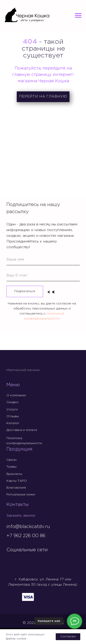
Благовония (16, 488)
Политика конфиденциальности (24, 441)
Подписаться (25, 291)
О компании (16, 395)
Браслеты (14, 474)
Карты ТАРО (17, 481)
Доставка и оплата (22, 430)
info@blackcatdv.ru (28, 527)
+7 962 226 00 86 (26, 536)
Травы (11, 467)
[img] (10, 559)
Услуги (12, 410)
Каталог (13, 423)
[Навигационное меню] (78, 15)
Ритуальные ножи (21, 495)
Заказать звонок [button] (21, 516)
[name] (43, 260)
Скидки (12, 402)
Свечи (11, 460)
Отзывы (13, 416)
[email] (43, 276)
